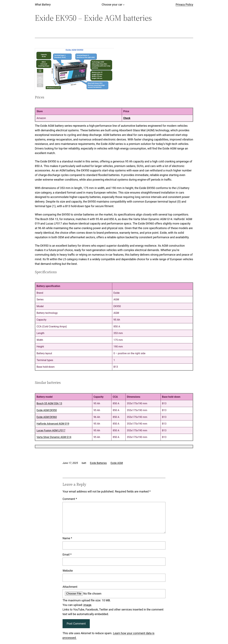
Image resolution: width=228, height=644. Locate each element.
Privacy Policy (184, 5)
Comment (70, 499)
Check (127, 118)
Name (67, 538)
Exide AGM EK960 (47, 417)
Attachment (70, 587)
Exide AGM (117, 463)
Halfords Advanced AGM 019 (53, 424)
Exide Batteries (98, 463)
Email (67, 554)
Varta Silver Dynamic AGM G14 (54, 437)
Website (68, 571)
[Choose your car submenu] (124, 5)
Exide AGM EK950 (47, 410)
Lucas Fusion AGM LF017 (51, 430)
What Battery (43, 5)
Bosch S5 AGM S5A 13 (49, 403)
